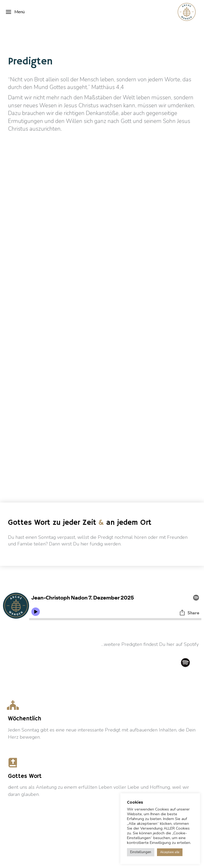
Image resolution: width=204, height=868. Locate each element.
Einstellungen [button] (141, 852)
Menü (15, 12)
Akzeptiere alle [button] (170, 852)
